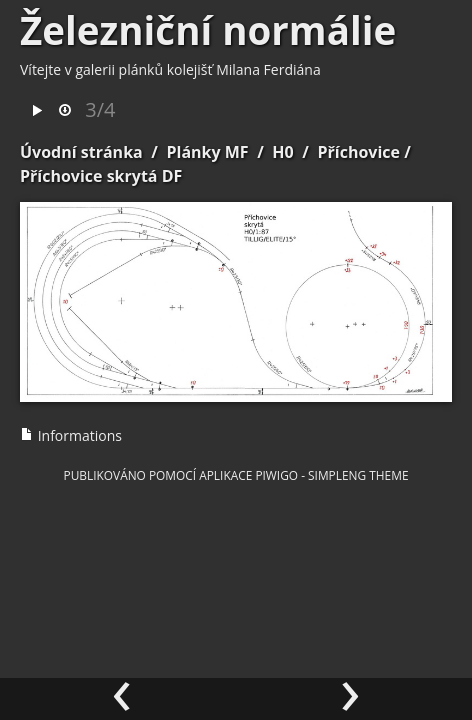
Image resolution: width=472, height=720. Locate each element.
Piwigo (276, 475)
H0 (282, 152)
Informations (71, 435)
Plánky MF (207, 152)
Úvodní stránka (81, 152)
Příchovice (358, 152)
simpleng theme (358, 475)
